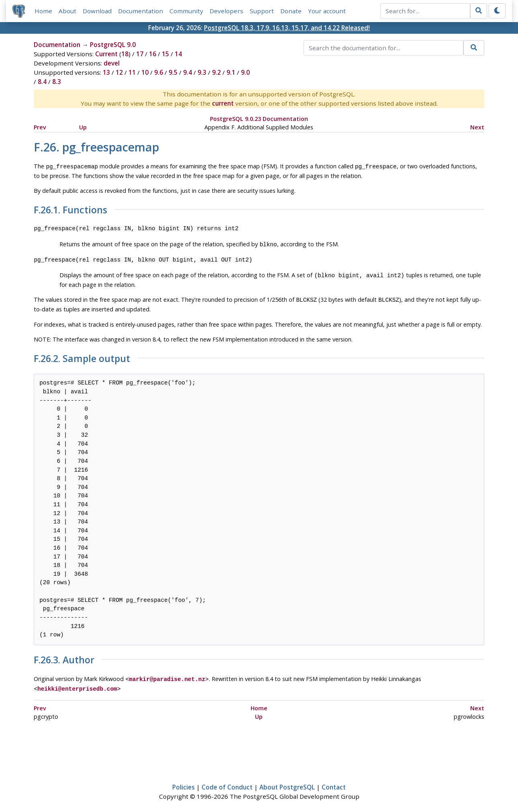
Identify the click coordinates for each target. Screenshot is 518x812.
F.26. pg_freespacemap (96, 147)
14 (178, 54)
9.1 (231, 72)
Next (477, 127)
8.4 (42, 82)
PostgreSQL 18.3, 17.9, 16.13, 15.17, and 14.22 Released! (287, 28)
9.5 (173, 72)
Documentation (141, 11)
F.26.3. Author (64, 657)
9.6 (159, 72)
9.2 (216, 72)
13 (106, 72)
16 (153, 54)
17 (140, 54)
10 (145, 72)
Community (186, 11)
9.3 (202, 72)
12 (119, 72)
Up (83, 127)
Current (106, 54)
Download (97, 11)
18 (125, 54)
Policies (184, 782)
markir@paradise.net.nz (167, 676)
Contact (334, 782)
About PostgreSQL (287, 782)
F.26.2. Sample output (82, 356)
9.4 (188, 72)
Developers (226, 11)
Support (262, 11)
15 (165, 54)
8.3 (57, 82)
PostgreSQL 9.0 (113, 45)
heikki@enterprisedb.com (77, 684)
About (67, 11)
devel (112, 63)
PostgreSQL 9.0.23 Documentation (259, 119)
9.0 (245, 72)
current (223, 103)
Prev (40, 127)
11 (132, 72)
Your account (327, 11)
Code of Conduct (227, 782)
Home (43, 11)
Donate (291, 11)
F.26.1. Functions (70, 209)
